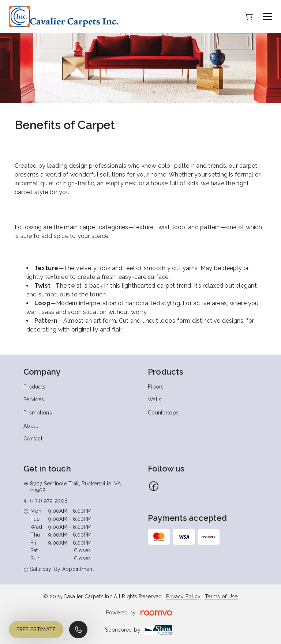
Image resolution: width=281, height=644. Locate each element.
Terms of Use (221, 596)
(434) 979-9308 (49, 501)
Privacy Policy (183, 596)
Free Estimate (36, 629)
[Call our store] (78, 630)
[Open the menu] (267, 16)
